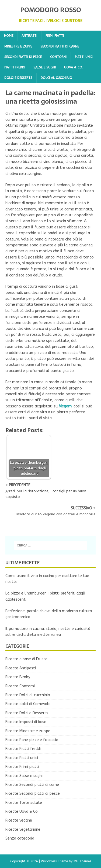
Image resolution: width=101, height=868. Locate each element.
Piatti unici (84, 57)
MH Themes (82, 861)
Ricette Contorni (20, 686)
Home (9, 36)
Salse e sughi (45, 67)
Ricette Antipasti (21, 668)
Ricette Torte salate (24, 803)
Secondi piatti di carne (60, 46)
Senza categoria (20, 838)
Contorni (58, 57)
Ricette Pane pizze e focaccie (32, 740)
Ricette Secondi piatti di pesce (33, 794)
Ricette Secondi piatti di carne (32, 785)
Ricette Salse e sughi (24, 776)
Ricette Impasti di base (26, 722)
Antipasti (29, 36)
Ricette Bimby (18, 677)
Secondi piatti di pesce (23, 57)
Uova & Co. (73, 67)
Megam (65, 406)
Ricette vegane (19, 820)
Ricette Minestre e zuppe (28, 731)
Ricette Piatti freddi (23, 749)
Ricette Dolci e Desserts (27, 713)
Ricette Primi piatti (22, 767)
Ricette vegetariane (23, 829)
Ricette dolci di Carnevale (28, 704)
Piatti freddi (15, 67)
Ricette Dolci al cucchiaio (28, 695)
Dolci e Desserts (18, 78)
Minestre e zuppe (18, 46)
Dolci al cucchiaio (56, 78)
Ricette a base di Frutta (26, 659)
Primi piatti (55, 36)
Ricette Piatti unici (22, 758)
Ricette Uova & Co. (22, 812)
